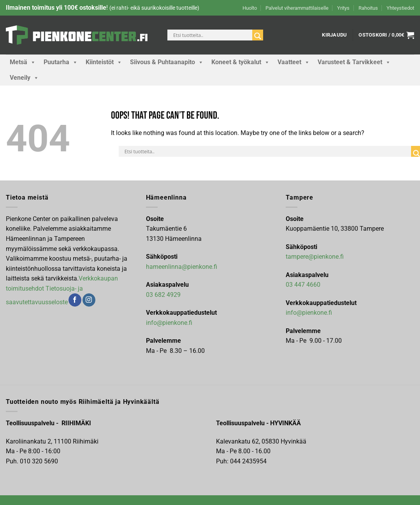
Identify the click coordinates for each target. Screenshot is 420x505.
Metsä (23, 62)
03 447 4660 (303, 285)
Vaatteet (294, 62)
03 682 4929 (163, 295)
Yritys (343, 8)
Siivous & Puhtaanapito (167, 62)
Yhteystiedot (400, 8)
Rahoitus (368, 8)
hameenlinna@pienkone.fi (182, 267)
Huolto (250, 8)
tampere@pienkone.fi (315, 257)
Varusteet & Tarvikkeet (354, 62)
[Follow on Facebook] (75, 300)
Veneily (24, 78)
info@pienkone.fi (169, 323)
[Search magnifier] (258, 36)
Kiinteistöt (104, 62)
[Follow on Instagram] (89, 300)
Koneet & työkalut (241, 62)
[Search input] (212, 35)
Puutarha (61, 62)
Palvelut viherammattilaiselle (297, 8)
